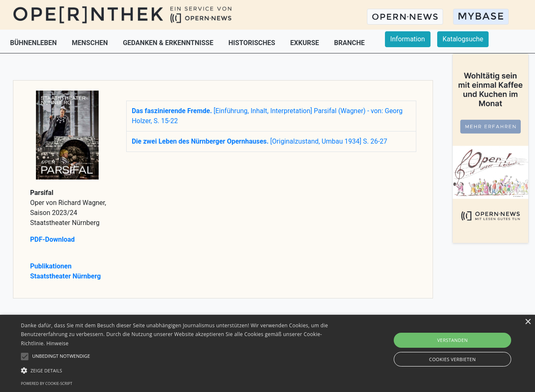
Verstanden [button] (452, 340)
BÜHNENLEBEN (34, 43)
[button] (181, 370)
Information (408, 39)
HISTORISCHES (252, 43)
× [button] (528, 322)
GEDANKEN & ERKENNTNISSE (169, 43)
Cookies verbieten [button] (453, 359)
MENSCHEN (91, 43)
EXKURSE (305, 43)
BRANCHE (349, 43)
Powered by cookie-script (47, 383)
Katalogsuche (463, 39)
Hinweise (57, 343)
